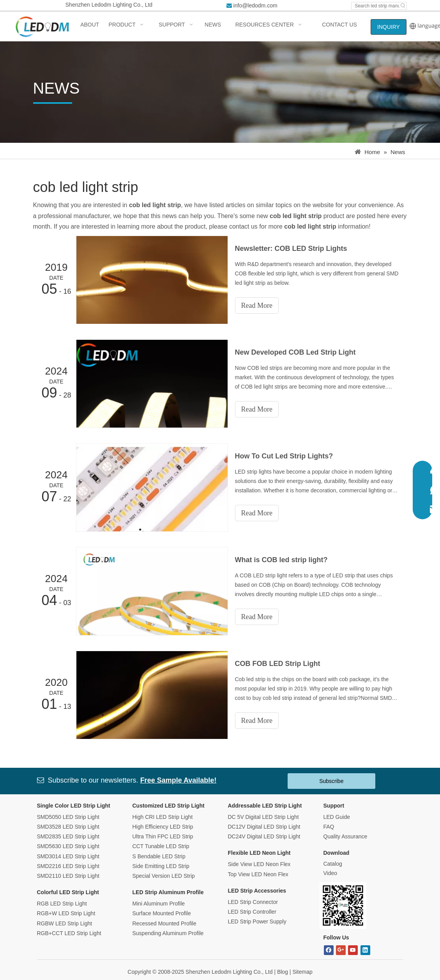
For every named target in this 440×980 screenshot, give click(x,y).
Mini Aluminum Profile (159, 904)
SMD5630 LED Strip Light (68, 846)
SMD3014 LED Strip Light (68, 856)
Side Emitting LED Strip (161, 866)
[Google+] (341, 950)
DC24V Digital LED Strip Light (264, 836)
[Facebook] (329, 950)
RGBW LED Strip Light (65, 923)
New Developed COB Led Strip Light (295, 352)
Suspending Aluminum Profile (168, 933)
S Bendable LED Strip (159, 856)
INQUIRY (389, 27)
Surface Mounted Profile (162, 913)
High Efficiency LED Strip (163, 827)
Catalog (333, 864)
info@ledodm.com (255, 5)
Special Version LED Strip (164, 876)
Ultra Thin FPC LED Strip (163, 836)
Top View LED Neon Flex (258, 874)
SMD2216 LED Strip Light (68, 866)
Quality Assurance (345, 836)
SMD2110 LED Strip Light (68, 876)
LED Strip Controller (252, 912)
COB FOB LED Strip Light (278, 664)
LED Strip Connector (253, 902)
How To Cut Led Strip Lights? (284, 456)
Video (330, 873)
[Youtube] (353, 950)
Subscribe (331, 781)
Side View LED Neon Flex (259, 864)
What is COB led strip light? (281, 560)
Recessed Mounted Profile (164, 923)
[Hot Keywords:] (403, 6)
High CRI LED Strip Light (163, 817)
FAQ (329, 827)
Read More (257, 305)
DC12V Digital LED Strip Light (264, 827)
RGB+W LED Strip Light (66, 913)
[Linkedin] (365, 950)
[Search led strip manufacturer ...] (376, 6)
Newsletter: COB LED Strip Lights (291, 249)
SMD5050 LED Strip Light (68, 817)
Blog (283, 972)
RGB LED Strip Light (62, 904)
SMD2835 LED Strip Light (68, 836)
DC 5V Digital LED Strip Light (263, 817)
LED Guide (337, 817)
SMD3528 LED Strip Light (68, 827)
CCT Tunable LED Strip (161, 846)
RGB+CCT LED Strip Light (69, 933)
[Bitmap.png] (343, 905)
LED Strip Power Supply (257, 921)
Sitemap (302, 972)
